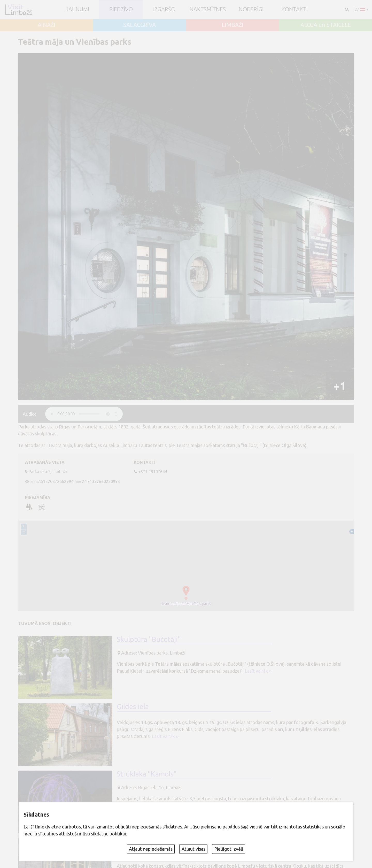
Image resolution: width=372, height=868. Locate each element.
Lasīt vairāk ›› (258, 671)
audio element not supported (84, 414)
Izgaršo (164, 10)
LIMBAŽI (233, 25)
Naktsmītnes (208, 10)
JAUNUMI (78, 10)
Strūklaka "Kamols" (147, 774)
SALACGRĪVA (139, 25)
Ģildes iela (133, 707)
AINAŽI (47, 25)
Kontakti (295, 10)
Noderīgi (251, 10)
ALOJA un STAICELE (326, 25)
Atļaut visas (193, 849)
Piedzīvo (121, 10)
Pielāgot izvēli (229, 849)
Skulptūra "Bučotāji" (149, 640)
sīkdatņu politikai (108, 834)
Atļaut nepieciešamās (151, 849)
